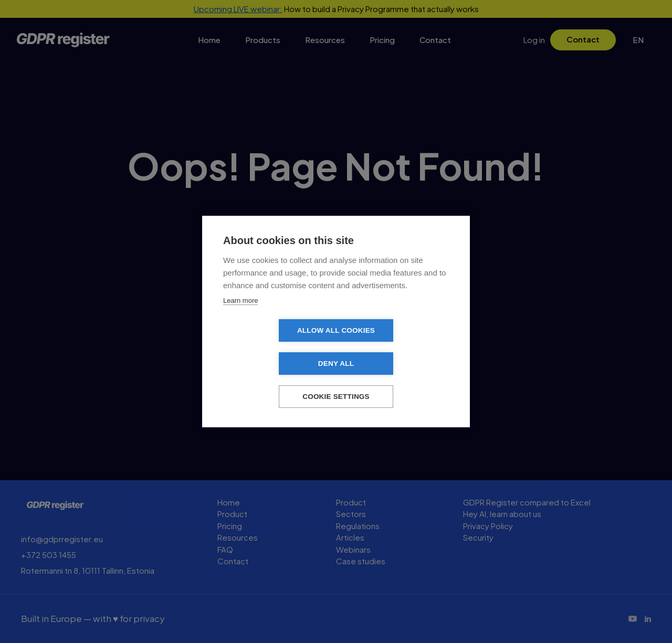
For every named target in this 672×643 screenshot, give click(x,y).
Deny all (396, 347)
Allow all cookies (276, 347)
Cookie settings (336, 380)
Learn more (240, 317)
